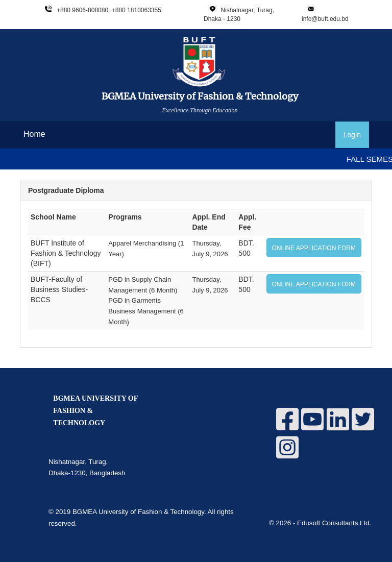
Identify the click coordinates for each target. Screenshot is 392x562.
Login (352, 135)
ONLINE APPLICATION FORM (314, 248)
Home (34, 134)
